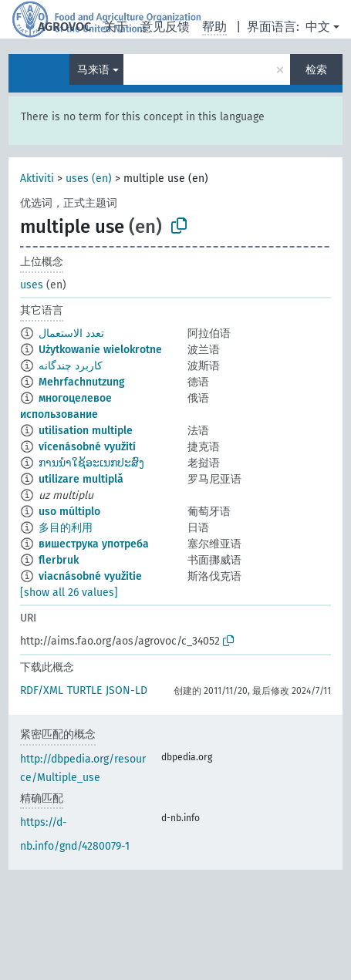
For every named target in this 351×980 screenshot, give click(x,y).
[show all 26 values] (69, 593)
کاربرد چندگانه (71, 366)
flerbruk (59, 560)
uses (32, 285)
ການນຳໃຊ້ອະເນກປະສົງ (91, 463)
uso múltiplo (69, 512)
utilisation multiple (86, 431)
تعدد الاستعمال (71, 333)
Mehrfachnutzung (82, 382)
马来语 (93, 70)
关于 (116, 27)
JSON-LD (127, 690)
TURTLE (84, 690)
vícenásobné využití (87, 447)
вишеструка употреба (94, 544)
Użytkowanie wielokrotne (100, 350)
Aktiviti (37, 178)
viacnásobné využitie (90, 576)
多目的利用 (66, 528)
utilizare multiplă (81, 479)
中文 (318, 27)
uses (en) (89, 178)
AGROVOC (64, 27)
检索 (316, 70)
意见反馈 (165, 27)
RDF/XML (42, 690)
